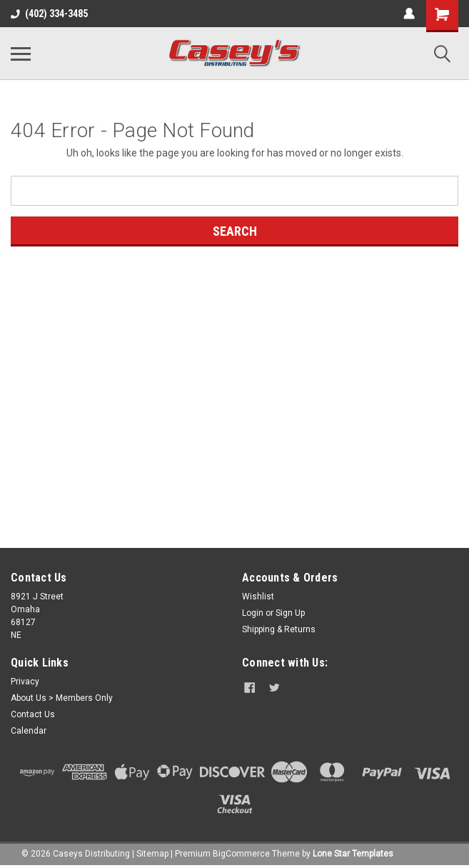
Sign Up (290, 613)
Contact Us (33, 714)
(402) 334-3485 (49, 14)
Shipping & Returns (279, 629)
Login (253, 613)
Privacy (25, 682)
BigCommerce (241, 854)
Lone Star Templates (353, 854)
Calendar (29, 731)
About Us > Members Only (62, 698)
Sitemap (152, 854)
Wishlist (258, 597)
